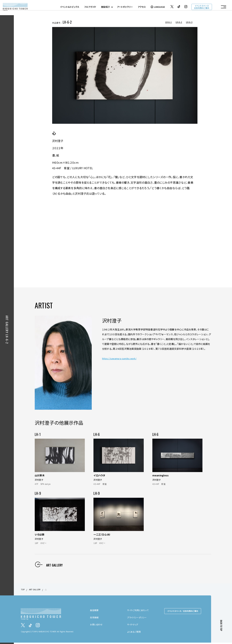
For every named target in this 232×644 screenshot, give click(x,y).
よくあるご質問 (135, 633)
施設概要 (95, 611)
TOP (23, 591)
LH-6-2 (179, 22)
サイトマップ (134, 626)
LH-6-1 (169, 22)
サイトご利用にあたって (139, 611)
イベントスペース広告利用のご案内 (201, 7)
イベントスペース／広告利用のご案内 (183, 612)
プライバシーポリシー (138, 619)
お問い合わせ (97, 626)
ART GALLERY (36, 591)
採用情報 (95, 619)
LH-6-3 (189, 22)
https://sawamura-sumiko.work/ (122, 360)
